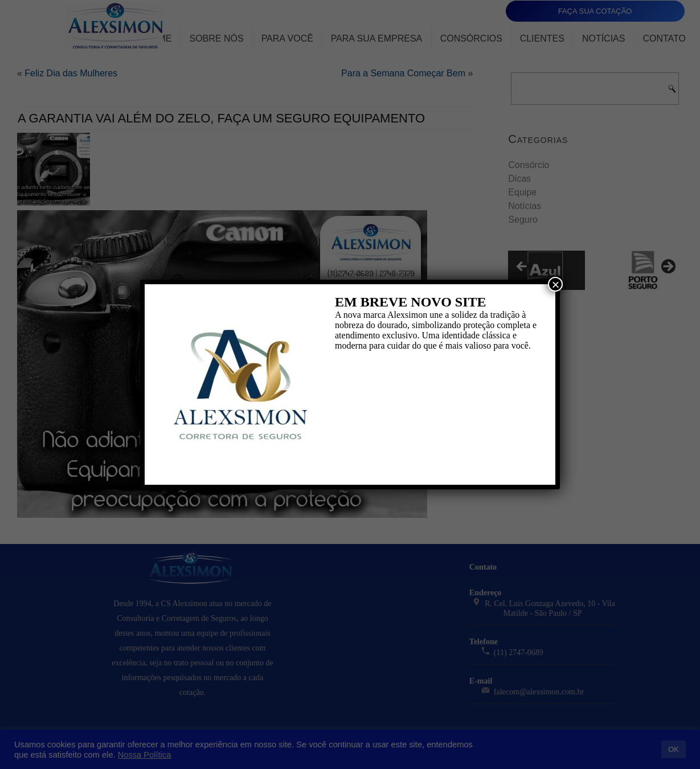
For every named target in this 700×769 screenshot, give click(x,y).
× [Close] (555, 284)
